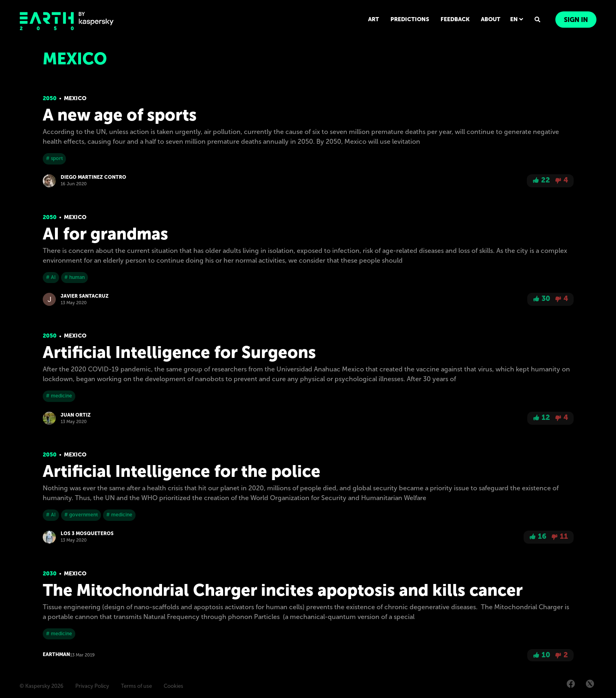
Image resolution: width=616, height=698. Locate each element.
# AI (51, 277)
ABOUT (491, 19)
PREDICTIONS (410, 19)
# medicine (59, 396)
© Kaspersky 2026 (42, 686)
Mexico (75, 98)
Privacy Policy (92, 686)
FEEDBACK (455, 19)
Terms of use (136, 686)
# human (75, 277)
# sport (54, 158)
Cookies (173, 686)
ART (374, 19)
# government (81, 515)
